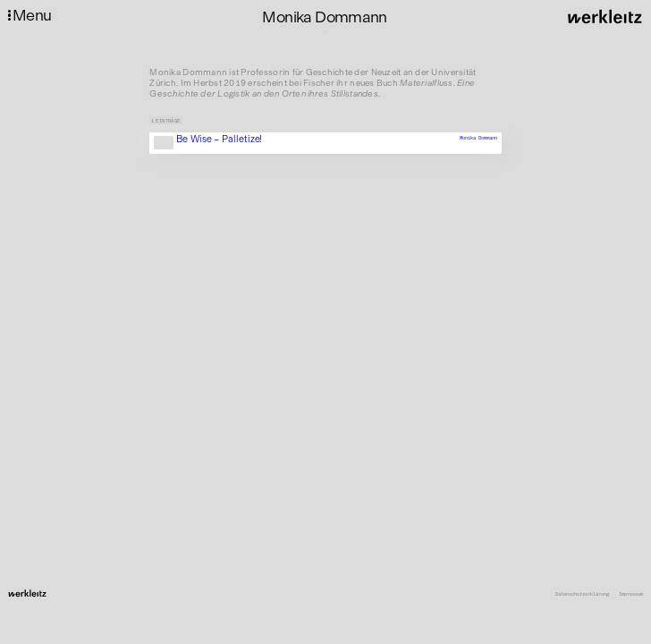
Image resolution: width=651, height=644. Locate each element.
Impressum (631, 594)
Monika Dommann (478, 139)
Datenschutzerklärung (582, 594)
